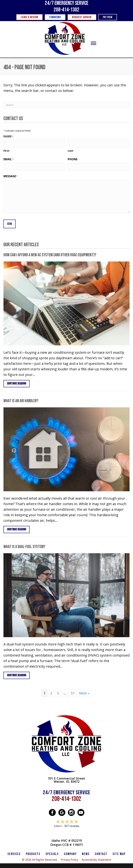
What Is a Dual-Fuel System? (24, 544)
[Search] (66, 105)
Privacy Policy (69, 857)
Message (11, 175)
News (86, 852)
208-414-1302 (66, 10)
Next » (84, 691)
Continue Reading (18, 381)
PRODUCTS (33, 852)
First (6, 150)
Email (8, 159)
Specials (52, 852)
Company (70, 852)
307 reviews (72, 824)
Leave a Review (66, 830)
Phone (73, 159)
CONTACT (101, 852)
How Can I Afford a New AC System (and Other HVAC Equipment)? (50, 253)
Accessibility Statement (96, 857)
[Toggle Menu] (94, 43)
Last (71, 150)
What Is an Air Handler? (21, 399)
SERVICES (14, 852)
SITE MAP (119, 852)
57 (73, 691)
